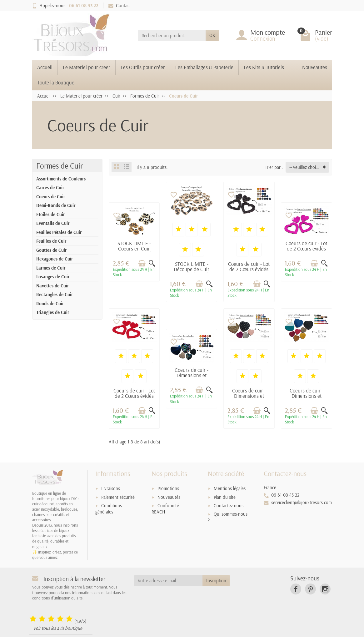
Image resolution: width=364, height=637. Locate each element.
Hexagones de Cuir (55, 259)
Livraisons (111, 488)
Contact (120, 5)
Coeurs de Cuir (51, 197)
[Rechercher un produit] (172, 35)
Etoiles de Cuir (50, 214)
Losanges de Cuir (53, 277)
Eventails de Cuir (53, 223)
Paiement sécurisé (118, 497)
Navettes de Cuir (52, 286)
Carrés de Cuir (50, 187)
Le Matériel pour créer (87, 67)
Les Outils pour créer (143, 67)
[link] (296, 589)
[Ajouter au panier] (142, 263)
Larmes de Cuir (51, 268)
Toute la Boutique (56, 82)
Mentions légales (230, 488)
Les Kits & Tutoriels (264, 67)
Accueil (45, 67)
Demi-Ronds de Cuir (56, 205)
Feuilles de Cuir (51, 241)
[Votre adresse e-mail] (168, 581)
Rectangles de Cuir (55, 294)
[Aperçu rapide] (152, 263)
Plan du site (225, 497)
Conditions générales (109, 509)
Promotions (168, 488)
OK (212, 35)
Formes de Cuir (60, 166)
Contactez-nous (229, 506)
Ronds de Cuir (50, 303)
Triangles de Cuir (53, 312)
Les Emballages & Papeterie (204, 67)
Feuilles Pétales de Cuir (59, 232)
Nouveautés (315, 67)
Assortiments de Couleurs (61, 179)
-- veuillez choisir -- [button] (307, 167)
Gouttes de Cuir (51, 250)
